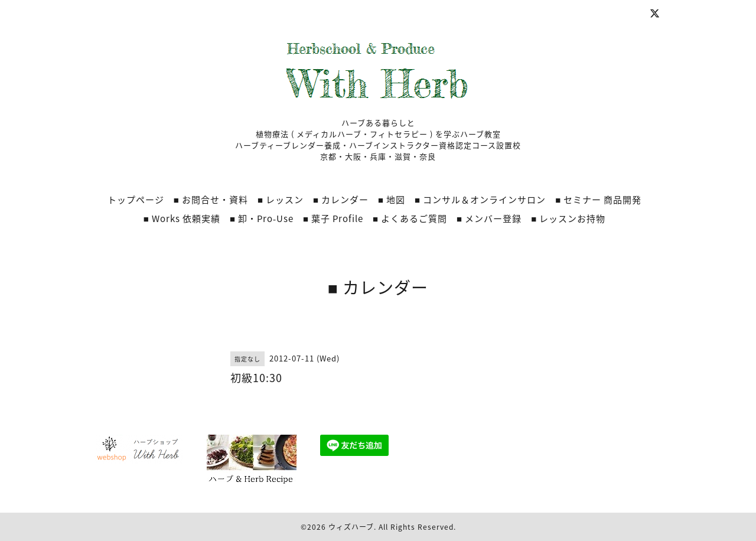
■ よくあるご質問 (410, 219)
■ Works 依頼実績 (182, 219)
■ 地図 (392, 200)
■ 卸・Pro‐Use (262, 219)
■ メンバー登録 (489, 219)
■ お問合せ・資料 (211, 200)
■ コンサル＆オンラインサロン (480, 200)
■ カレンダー (341, 200)
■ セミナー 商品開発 (598, 200)
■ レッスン (281, 200)
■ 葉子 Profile (333, 219)
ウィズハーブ (351, 527)
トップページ (136, 200)
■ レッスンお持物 (568, 219)
